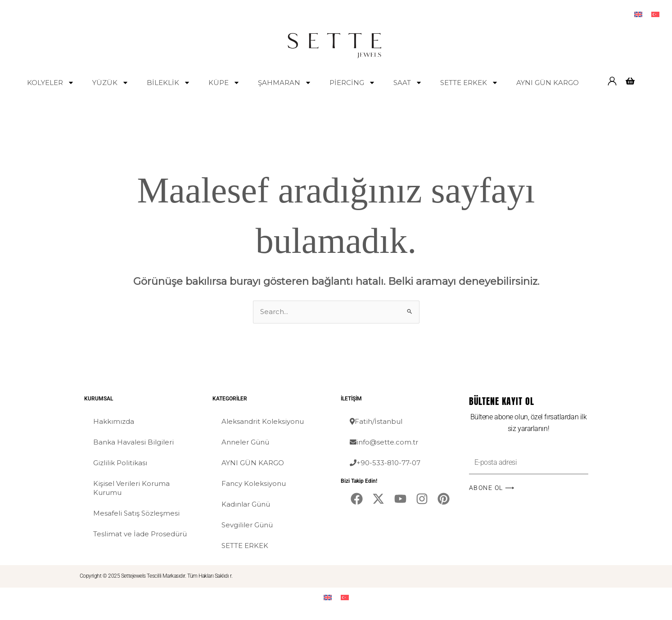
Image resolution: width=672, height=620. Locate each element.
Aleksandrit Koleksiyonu (263, 421)
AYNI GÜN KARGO (548, 83)
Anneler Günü (245, 442)
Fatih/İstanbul (376, 421)
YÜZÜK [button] (110, 83)
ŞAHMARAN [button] (285, 83)
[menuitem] (638, 14)
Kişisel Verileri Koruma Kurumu (131, 488)
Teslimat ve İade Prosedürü (140, 534)
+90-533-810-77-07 (385, 463)
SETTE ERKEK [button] (469, 83)
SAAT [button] (408, 83)
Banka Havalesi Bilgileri (133, 442)
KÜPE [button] (224, 83)
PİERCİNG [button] (352, 83)
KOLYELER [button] (51, 83)
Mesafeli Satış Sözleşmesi (136, 513)
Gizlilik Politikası (120, 463)
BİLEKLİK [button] (169, 83)
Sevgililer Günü (247, 525)
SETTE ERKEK (245, 546)
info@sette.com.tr (384, 442)
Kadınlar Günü (246, 504)
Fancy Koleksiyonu (254, 483)
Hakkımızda (114, 421)
